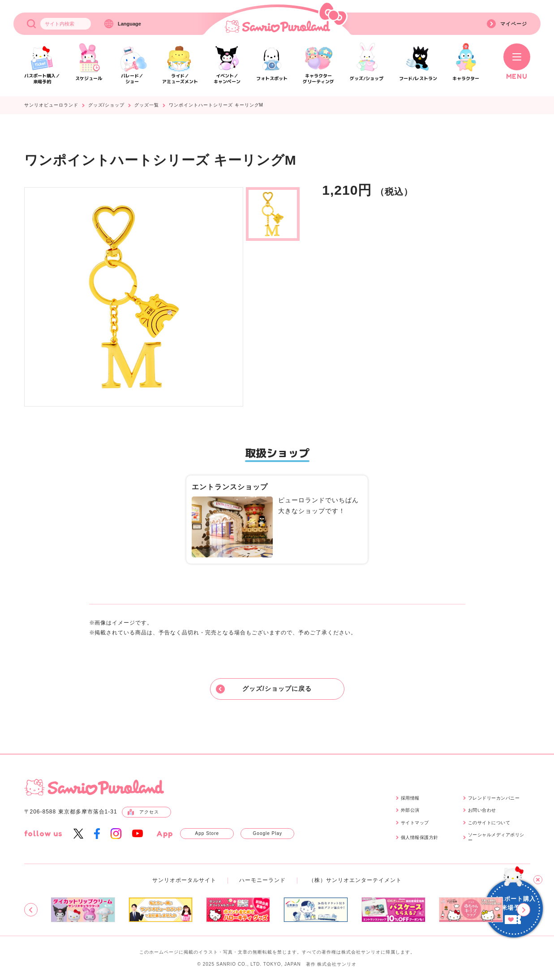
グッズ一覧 (147, 105)
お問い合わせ (482, 810)
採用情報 (410, 798)
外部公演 (410, 810)
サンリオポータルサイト (184, 880)
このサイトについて (489, 823)
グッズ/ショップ (106, 105)
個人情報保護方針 (420, 837)
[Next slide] (524, 910)
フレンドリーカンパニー (494, 798)
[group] (83, 910)
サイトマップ (415, 823)
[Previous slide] (31, 910)
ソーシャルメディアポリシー (496, 837)
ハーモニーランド (262, 880)
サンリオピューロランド (51, 105)
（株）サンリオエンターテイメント (355, 880)
